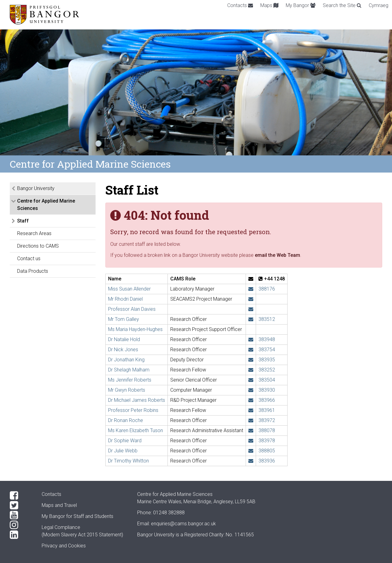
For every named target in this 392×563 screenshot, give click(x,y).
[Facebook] (21, 496)
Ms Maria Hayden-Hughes (135, 329)
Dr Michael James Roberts (137, 400)
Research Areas (34, 233)
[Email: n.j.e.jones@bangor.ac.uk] (251, 350)
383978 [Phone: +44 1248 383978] (267, 441)
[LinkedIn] (21, 535)
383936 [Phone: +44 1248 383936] (267, 461)
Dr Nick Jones (123, 350)
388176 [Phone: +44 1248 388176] (267, 289)
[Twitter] (21, 505)
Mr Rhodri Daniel (125, 299)
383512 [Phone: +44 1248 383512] (267, 319)
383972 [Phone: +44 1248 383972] (267, 420)
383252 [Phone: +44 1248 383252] (267, 370)
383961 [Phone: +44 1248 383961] (267, 410)
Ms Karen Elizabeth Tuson (136, 430)
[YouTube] (21, 515)
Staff (23, 221)
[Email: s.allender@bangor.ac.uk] (251, 289)
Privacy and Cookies (64, 546)
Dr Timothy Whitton (128, 461)
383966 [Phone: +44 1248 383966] (267, 400)
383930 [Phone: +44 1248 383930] (267, 390)
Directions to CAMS (38, 246)
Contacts (240, 5)
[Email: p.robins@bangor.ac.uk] (251, 410)
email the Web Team (277, 255)
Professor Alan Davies (132, 309)
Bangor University (36, 188)
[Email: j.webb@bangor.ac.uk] (251, 451)
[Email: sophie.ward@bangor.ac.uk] (251, 441)
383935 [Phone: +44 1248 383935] (267, 360)
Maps (269, 5)
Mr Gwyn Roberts (127, 390)
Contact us (29, 259)
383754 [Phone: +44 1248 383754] (267, 350)
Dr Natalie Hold (124, 339)
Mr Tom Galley (124, 319)
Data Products (33, 271)
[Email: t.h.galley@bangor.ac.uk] (251, 319)
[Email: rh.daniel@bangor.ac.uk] (251, 299)
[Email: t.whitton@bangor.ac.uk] (251, 461)
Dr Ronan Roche (126, 420)
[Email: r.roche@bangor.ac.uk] (251, 420)
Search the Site (342, 5)
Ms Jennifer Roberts (130, 380)
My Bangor (301, 5)
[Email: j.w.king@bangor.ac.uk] (251, 360)
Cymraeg (379, 5)
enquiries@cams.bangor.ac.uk (183, 524)
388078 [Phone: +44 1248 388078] (267, 430)
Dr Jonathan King (126, 360)
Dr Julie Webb (123, 451)
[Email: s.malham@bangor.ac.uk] (251, 370)
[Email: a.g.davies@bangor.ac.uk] (251, 309)
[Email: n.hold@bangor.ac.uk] (251, 339)
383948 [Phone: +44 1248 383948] (267, 339)
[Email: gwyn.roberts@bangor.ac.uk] (251, 390)
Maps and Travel (59, 505)
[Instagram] (21, 525)
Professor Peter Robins (133, 410)
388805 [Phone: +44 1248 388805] (267, 451)
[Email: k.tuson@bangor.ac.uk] (251, 430)
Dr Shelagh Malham (129, 370)
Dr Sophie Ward (125, 441)
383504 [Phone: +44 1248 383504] (267, 380)
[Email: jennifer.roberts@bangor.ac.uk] (251, 380)
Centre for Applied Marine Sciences (46, 205)
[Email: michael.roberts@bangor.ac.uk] (251, 400)
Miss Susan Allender (129, 289)
